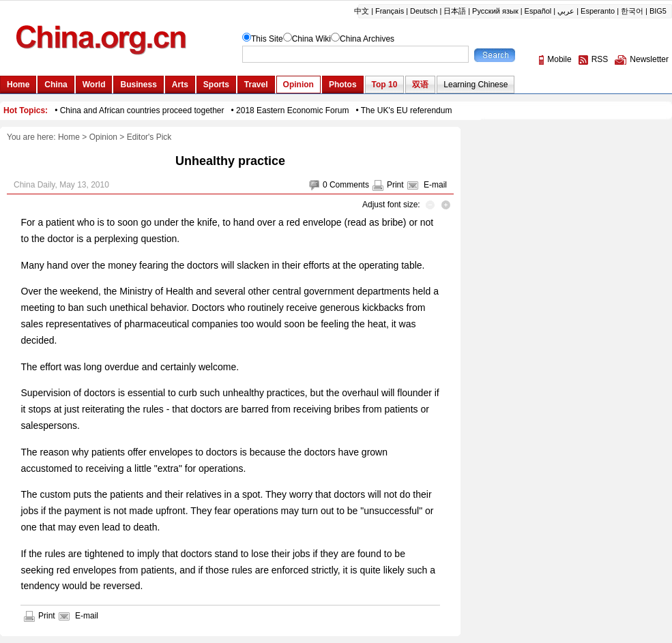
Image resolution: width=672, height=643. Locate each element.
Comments (349, 185)
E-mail (435, 185)
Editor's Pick (149, 137)
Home (69, 137)
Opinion (103, 137)
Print (395, 185)
